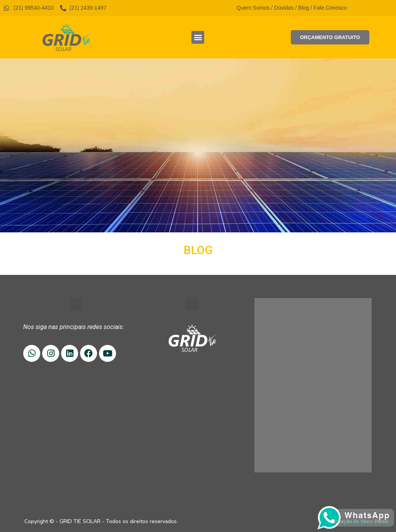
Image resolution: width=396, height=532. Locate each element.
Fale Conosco (330, 8)
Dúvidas (284, 8)
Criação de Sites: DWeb (361, 521)
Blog (304, 8)
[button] (198, 37)
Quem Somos (253, 8)
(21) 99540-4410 (298, 331)
